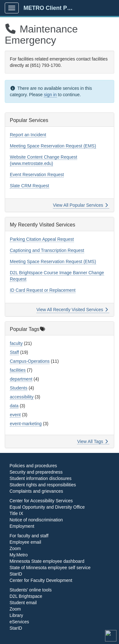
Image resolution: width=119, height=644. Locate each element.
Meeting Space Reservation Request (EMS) (53, 146)
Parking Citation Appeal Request (42, 239)
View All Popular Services (80, 205)
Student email (23, 603)
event (15, 415)
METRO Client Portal (51, 8)
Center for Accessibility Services (41, 501)
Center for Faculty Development (41, 580)
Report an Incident (28, 135)
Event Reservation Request (37, 175)
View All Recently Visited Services (72, 310)
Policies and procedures (33, 466)
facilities (18, 370)
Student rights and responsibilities (43, 485)
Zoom (15, 548)
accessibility (22, 397)
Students (19, 388)
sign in (50, 95)
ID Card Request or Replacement (43, 290)
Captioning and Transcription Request (47, 250)
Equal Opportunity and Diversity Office (47, 507)
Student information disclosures (40, 478)
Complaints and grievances (36, 491)
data (14, 406)
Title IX (16, 513)
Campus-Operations (30, 361)
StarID (16, 574)
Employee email (25, 542)
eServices (19, 622)
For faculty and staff (29, 536)
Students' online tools (31, 590)
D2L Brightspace (26, 596)
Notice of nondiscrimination (36, 520)
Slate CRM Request (30, 186)
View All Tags (93, 441)
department (21, 379)
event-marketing (26, 424)
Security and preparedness (36, 472)
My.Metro (19, 555)
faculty (16, 343)
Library (16, 615)
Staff (14, 352)
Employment (22, 526)
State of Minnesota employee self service (50, 568)
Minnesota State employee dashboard (47, 561)
